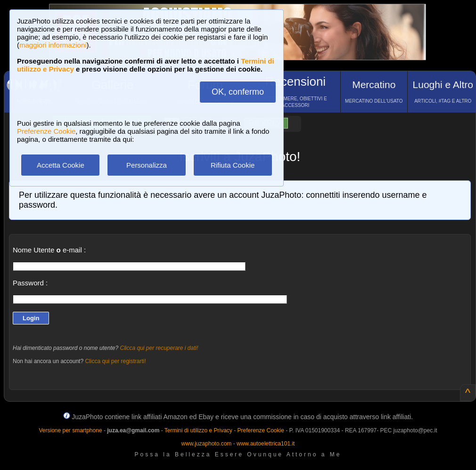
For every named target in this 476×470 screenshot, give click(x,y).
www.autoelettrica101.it (266, 444)
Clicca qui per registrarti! (115, 361)
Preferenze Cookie (46, 131)
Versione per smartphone (70, 430)
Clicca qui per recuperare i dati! (159, 348)
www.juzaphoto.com (207, 444)
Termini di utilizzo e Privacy (198, 430)
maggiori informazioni (53, 45)
